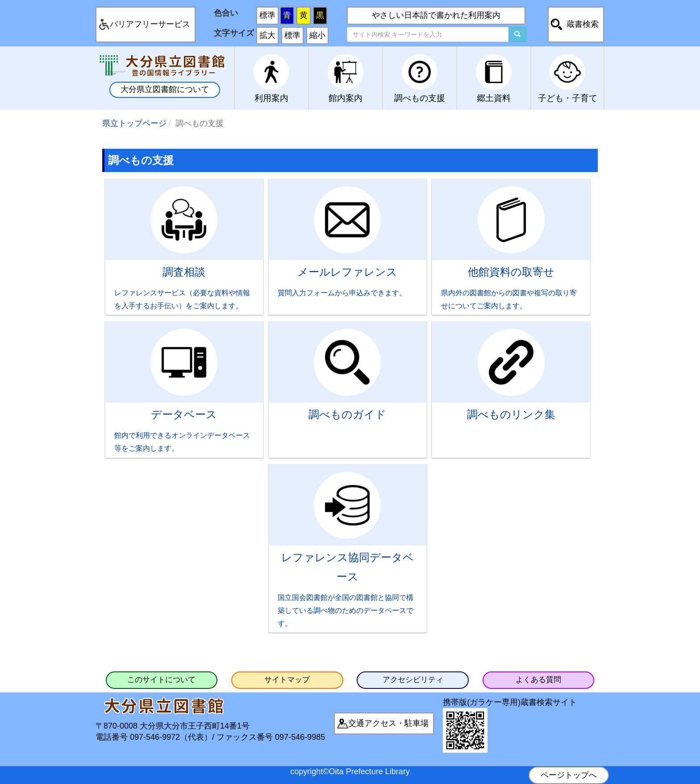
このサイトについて (161, 680)
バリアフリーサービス (150, 24)
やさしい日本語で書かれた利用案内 (436, 15)
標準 (267, 15)
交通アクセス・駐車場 (388, 723)
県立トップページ (134, 123)
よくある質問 (538, 680)
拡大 (267, 35)
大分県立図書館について (165, 89)
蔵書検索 (583, 24)
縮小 (317, 35)
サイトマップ (287, 680)
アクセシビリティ (413, 680)
